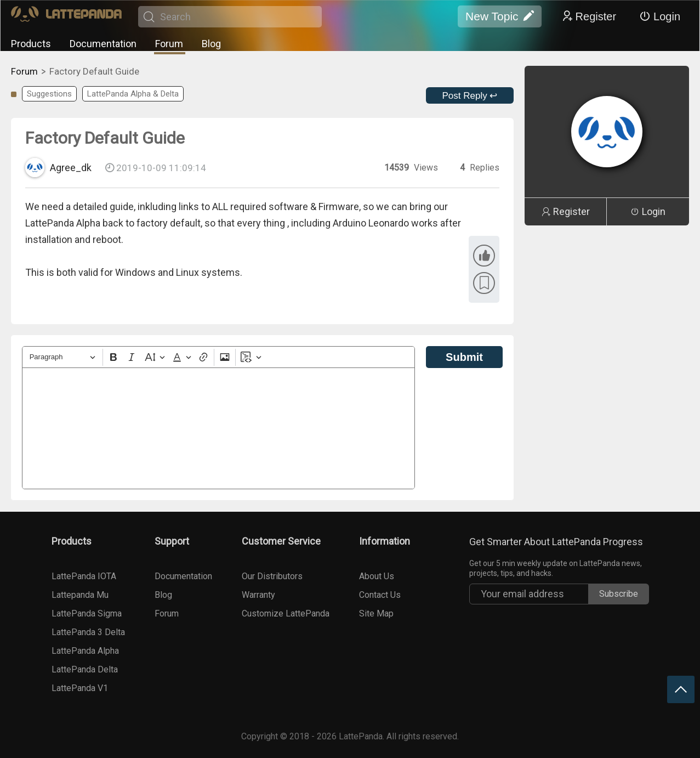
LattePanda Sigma (87, 613)
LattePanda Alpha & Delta (133, 94)
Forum (169, 44)
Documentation (103, 44)
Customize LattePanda (286, 613)
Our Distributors (272, 576)
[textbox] (218, 428)
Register (589, 16)
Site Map (376, 613)
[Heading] (62, 357)
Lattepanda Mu (80, 595)
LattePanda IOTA (84, 576)
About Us (377, 576)
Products (31, 44)
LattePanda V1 (80, 688)
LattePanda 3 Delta (88, 632)
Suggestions (49, 94)
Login (660, 16)
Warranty (258, 595)
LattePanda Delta (85, 669)
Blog (211, 44)
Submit (464, 357)
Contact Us (380, 595)
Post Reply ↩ (470, 96)
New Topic (500, 16)
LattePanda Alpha (85, 651)
